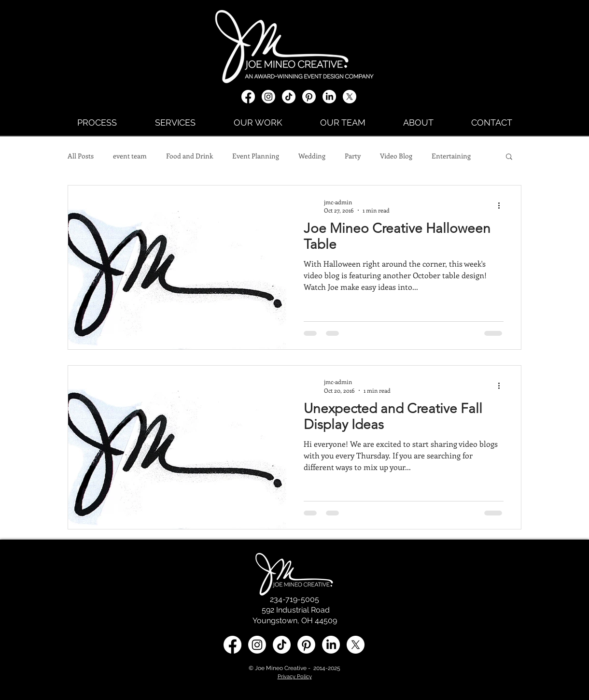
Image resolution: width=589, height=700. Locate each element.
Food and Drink (189, 156)
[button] (509, 157)
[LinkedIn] (329, 97)
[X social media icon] (350, 97)
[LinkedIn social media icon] (331, 645)
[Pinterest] (309, 97)
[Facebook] (248, 97)
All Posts (81, 156)
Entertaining (451, 156)
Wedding (312, 156)
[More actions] (502, 206)
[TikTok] (289, 97)
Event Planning (256, 156)
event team (130, 156)
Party (353, 156)
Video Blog (396, 156)
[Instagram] (268, 97)
